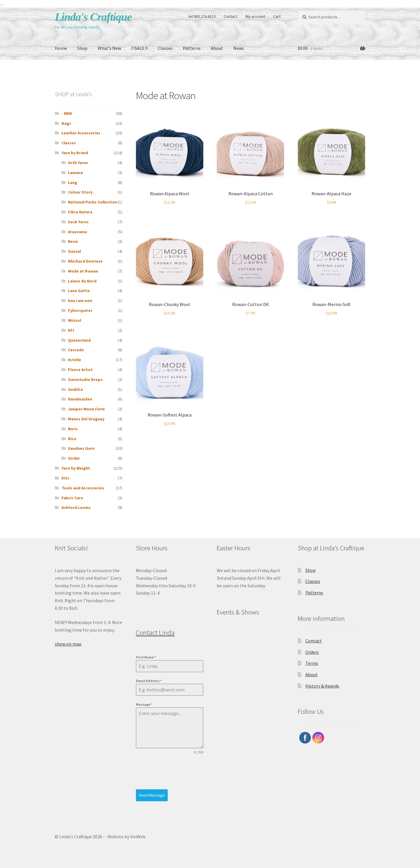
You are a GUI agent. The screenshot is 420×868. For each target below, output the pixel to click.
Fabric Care (72, 498)
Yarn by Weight (76, 468)
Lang (73, 182)
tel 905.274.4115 (202, 16)
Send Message (152, 795)
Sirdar (74, 458)
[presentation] (170, 772)
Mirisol (75, 320)
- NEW (67, 113)
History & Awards (322, 686)
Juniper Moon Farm (86, 409)
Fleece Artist (80, 370)
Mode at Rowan (83, 271)
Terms (312, 663)
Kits (65, 478)
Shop (82, 48)
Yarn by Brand (75, 153)
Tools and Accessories (83, 488)
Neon (73, 241)
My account (256, 16)
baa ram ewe (80, 301)
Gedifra (75, 389)
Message (144, 704)
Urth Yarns (78, 163)
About (217, 48)
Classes (165, 48)
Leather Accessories (81, 133)
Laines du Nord (82, 281)
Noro (73, 429)
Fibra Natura (80, 212)
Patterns (192, 48)
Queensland (79, 340)
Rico (72, 439)
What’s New (109, 48)
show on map (68, 644)
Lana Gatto (79, 291)
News (239, 48)
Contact (231, 16)
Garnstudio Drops (85, 379)
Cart (277, 16)
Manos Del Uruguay (86, 419)
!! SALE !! (139, 48)
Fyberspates (80, 310)
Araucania (77, 232)
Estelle (75, 360)
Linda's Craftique (93, 17)
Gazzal (74, 251)
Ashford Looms (76, 507)
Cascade (76, 350)
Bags (66, 123)
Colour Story (80, 192)
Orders (312, 652)
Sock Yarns (78, 222)
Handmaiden (80, 399)
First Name (146, 657)
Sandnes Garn (81, 448)
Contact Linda (155, 633)
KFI (71, 330)
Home (61, 48)
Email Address (149, 681)
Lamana (75, 173)
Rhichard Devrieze (85, 261)
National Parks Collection (93, 202)
